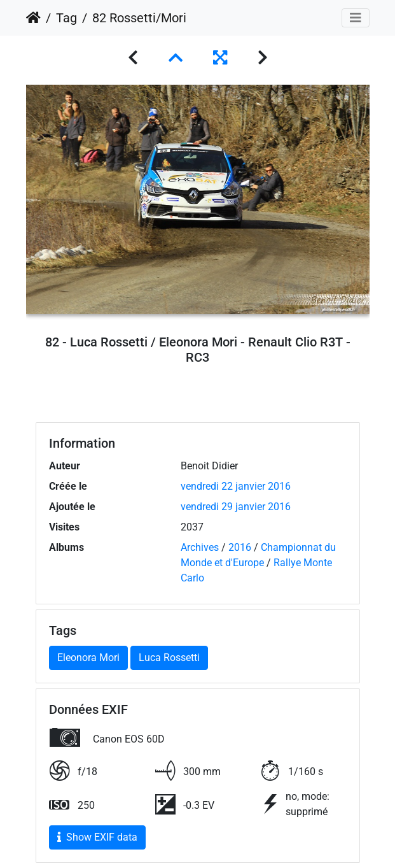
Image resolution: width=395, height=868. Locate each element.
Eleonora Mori (88, 658)
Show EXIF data (97, 837)
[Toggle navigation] (356, 18)
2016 (240, 547)
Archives (200, 547)
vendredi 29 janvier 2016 (236, 507)
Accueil (33, 18)
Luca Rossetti (169, 658)
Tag (66, 18)
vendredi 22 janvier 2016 (236, 486)
